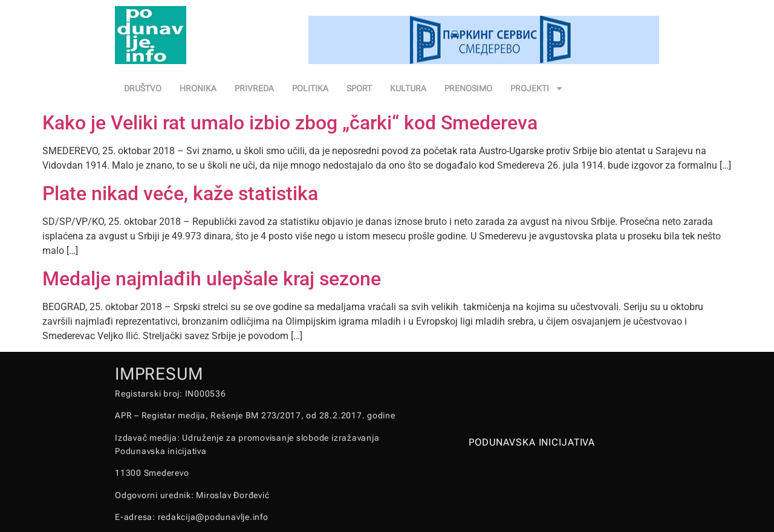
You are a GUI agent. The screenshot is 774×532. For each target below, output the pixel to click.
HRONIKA (198, 88)
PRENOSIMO (468, 88)
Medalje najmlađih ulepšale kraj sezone (212, 279)
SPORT (359, 88)
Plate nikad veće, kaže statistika (180, 193)
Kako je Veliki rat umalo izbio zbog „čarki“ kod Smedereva (290, 123)
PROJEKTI (537, 88)
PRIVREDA (254, 88)
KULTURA (408, 88)
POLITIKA (310, 88)
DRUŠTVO (143, 88)
